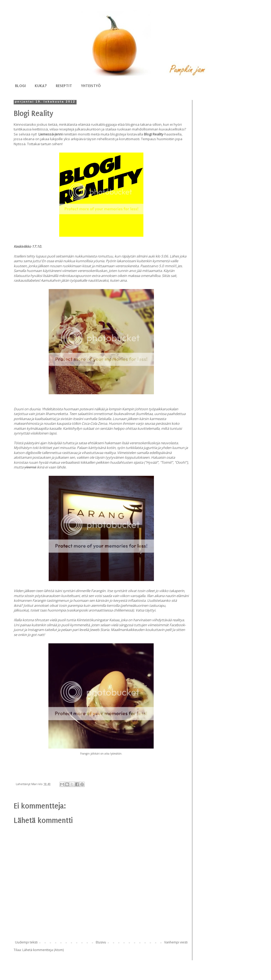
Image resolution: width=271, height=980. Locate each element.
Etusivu (101, 942)
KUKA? (41, 86)
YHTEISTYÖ (91, 86)
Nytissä (20, 144)
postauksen (42, 457)
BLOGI (20, 86)
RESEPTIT (64, 86)
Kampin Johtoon (135, 409)
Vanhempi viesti (176, 942)
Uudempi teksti (26, 942)
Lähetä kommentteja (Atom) (43, 950)
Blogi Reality (154, 134)
